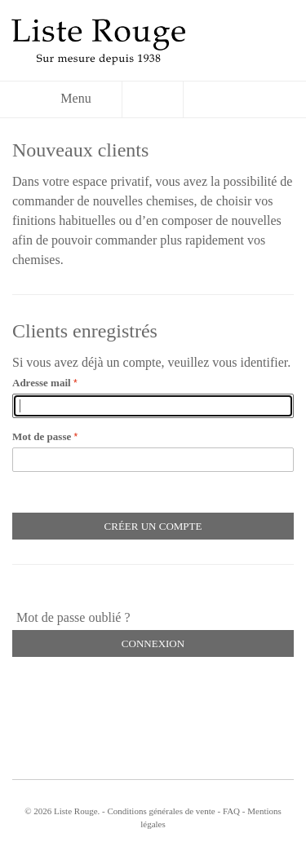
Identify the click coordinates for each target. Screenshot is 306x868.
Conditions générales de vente (161, 811)
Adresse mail (42, 383)
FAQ (231, 811)
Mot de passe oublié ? (73, 617)
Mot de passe (42, 436)
